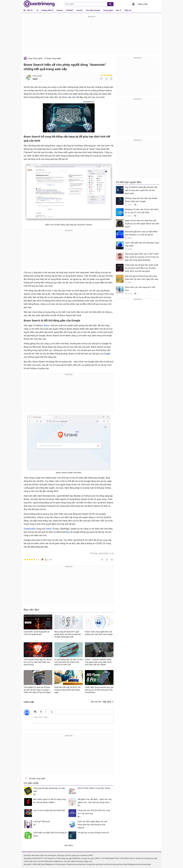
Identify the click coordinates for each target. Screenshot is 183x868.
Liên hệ (68, 855)
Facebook (84, 855)
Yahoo (49, 529)
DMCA (91, 855)
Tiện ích (128, 10)
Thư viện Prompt (93, 10)
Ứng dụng (61, 855)
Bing (68, 532)
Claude (60, 10)
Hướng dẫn (52, 855)
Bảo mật (44, 855)
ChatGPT (69, 10)
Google (107, 354)
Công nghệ (108, 10)
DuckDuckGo (30, 529)
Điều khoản (36, 855)
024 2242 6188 (42, 861)
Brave (47, 325)
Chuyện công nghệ (53, 58)
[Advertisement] (91, 36)
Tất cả (30, 10)
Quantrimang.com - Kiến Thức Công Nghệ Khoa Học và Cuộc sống (39, 4)
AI (38, 10)
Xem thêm (69, 845)
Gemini (80, 10)
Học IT (119, 10)
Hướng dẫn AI (47, 10)
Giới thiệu (27, 855)
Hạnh (35, 79)
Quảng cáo (75, 855)
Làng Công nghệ (35, 58)
